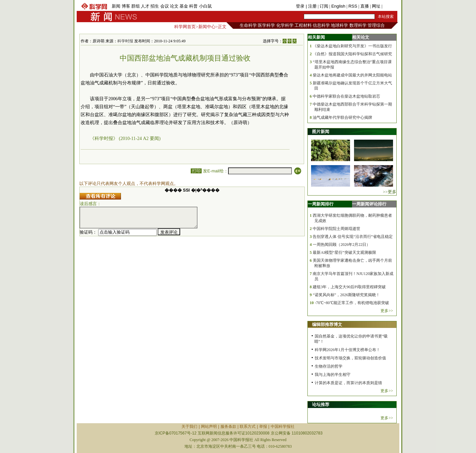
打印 (196, 171)
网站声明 (209, 427)
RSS (353, 6)
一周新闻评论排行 (369, 204)
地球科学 (339, 25)
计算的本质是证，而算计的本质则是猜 (348, 383)
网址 (376, 6)
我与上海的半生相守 (333, 375)
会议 (165, 6)
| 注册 (311, 6)
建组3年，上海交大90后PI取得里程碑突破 (349, 287)
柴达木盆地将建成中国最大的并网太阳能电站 (352, 75)
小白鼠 (205, 6)
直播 (365, 6)
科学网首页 (185, 27)
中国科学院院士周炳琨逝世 (337, 229)
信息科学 (321, 25)
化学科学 (285, 25)
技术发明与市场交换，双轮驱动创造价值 (350, 358)
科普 (193, 6)
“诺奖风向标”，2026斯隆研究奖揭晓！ (346, 295)
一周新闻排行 (321, 204)
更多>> (387, 311)
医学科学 (266, 25)
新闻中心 (207, 27)
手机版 (390, 6)
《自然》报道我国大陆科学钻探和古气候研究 (352, 54)
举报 (263, 427)
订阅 (324, 6)
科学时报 (125, 41)
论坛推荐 (321, 405)
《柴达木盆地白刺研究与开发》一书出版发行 (352, 46)
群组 (136, 6)
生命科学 (248, 25)
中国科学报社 (283, 427)
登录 (301, 6)
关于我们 (189, 427)
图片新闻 (321, 132)
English (338, 6)
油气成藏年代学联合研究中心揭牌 (342, 117)
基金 (184, 6)
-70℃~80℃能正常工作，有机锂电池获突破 (352, 303)
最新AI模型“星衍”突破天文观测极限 (344, 252)
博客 (126, 6)
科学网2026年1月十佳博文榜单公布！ (347, 350)
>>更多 (390, 192)
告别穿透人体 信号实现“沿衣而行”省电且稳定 (353, 237)
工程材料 (303, 25)
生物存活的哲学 (329, 366)
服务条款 (228, 427)
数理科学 (358, 25)
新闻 (116, 6)
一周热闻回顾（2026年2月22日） (341, 245)
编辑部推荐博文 (327, 324)
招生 (155, 6)
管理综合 (376, 25)
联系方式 (248, 427)
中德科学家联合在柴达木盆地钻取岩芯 (346, 96)
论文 (174, 6)
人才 (145, 6)
